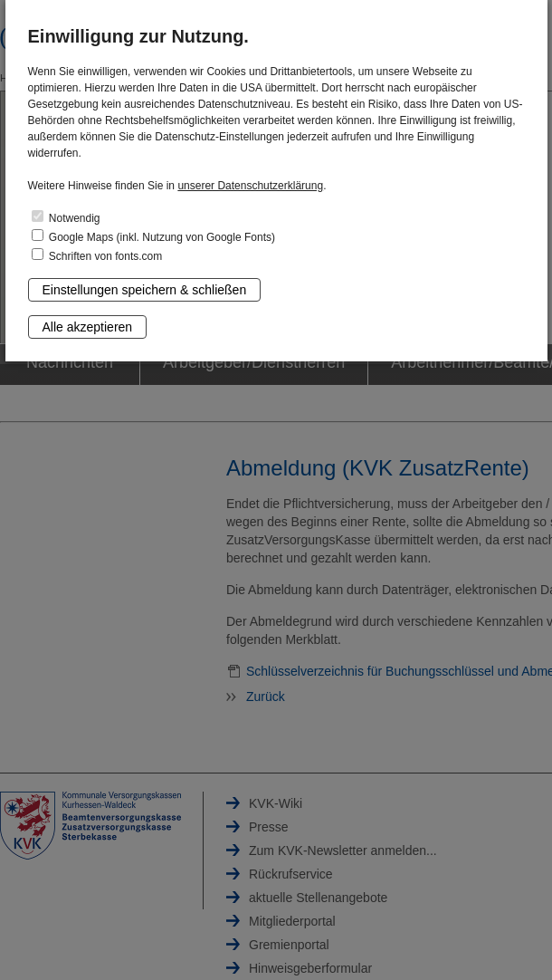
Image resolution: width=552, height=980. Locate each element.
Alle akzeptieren (88, 327)
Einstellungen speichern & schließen (145, 290)
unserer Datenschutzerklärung (250, 186)
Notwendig (66, 217)
